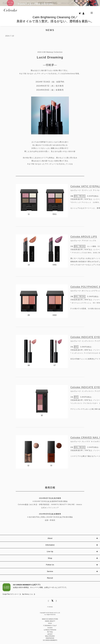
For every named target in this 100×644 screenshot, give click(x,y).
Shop (50, 558)
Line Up (50, 551)
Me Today (50, 632)
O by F (55, 626)
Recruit (50, 578)
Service (50, 571)
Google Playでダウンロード (11, 594)
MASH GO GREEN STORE (50, 619)
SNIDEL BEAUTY (50, 621)
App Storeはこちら (27, 594)
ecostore (50, 628)
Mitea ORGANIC (50, 636)
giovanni (50, 634)
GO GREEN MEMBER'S (50, 640)
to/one (50, 623)
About (50, 538)
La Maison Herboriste (50, 630)
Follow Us (50, 565)
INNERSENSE (50, 638)
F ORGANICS (47, 626)
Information (50, 545)
